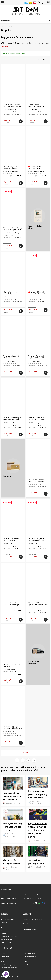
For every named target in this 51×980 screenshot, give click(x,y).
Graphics (4, 925)
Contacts (28, 965)
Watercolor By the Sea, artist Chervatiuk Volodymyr (11, 541)
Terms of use (29, 959)
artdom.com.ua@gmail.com (9, 898)
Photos (3, 931)
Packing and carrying (7, 942)
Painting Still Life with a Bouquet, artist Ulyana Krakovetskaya (37, 481)
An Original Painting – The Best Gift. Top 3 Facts (12, 827)
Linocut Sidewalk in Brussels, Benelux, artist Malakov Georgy (37, 294)
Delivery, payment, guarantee (10, 959)
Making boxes (27, 927)
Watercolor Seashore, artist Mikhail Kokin (13, 665)
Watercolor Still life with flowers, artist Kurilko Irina (13, 727)
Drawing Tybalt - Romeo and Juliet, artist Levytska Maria (12, 106)
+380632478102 (6, 890)
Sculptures (4, 928)
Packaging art (27, 924)
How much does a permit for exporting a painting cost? (38, 794)
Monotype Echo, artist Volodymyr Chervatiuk (36, 540)
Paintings (4, 922)
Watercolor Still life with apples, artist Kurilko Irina (38, 604)
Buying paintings (30, 953)
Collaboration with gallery (9, 968)
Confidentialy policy (31, 956)
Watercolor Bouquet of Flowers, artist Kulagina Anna (37, 420)
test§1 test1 (32, 802)
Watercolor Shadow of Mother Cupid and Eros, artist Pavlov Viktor (12, 358)
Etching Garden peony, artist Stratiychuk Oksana (12, 293)
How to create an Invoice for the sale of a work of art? (12, 796)
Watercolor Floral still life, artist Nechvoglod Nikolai (12, 229)
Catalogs (4, 934)
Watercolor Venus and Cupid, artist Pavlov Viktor (38, 357)
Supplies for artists (6, 939)
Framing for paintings (29, 930)
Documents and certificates (9, 936)
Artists (3, 953)
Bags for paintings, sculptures (10, 965)
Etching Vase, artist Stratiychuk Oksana (10, 167)
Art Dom (9, 803)
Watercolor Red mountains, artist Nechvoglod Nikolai (35, 168)
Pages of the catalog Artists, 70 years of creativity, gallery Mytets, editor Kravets (37, 830)
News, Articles (5, 956)
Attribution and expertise (8, 962)
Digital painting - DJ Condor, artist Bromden (37, 105)
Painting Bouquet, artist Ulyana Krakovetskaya (12, 604)
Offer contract (29, 962)
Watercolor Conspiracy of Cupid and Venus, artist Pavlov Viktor (12, 420)
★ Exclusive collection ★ (8, 919)
